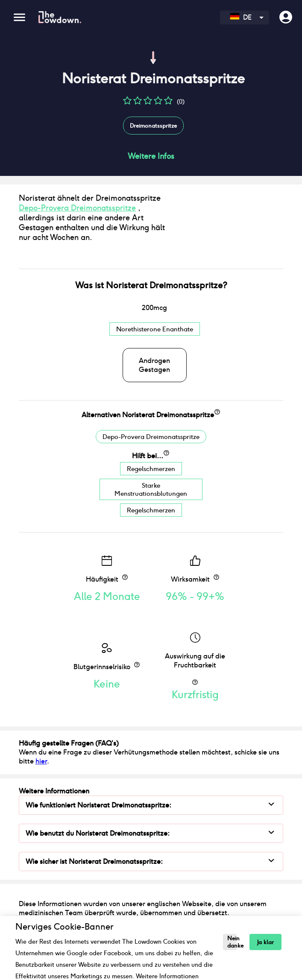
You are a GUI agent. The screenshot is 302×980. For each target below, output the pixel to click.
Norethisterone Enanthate (155, 353)
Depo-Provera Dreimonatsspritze (77, 219)
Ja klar (265, 942)
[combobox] (245, 18)
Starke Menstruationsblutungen (151, 513)
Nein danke (232, 942)
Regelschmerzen (151, 492)
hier (41, 785)
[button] (127, 104)
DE (241, 17)
